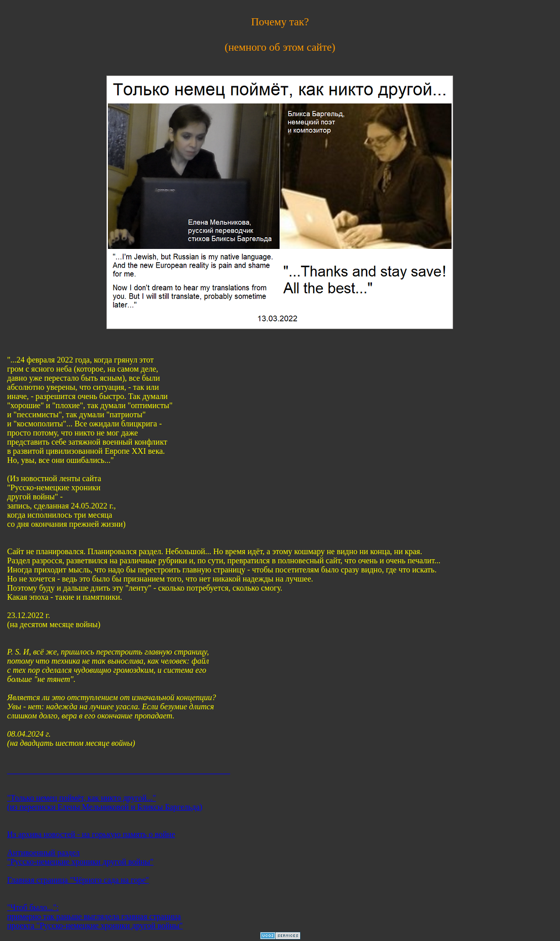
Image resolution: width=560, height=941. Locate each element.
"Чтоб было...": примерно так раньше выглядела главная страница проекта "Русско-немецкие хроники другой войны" (95, 916)
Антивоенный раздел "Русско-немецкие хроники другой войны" (80, 857)
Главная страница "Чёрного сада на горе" (78, 880)
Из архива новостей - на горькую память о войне (91, 834)
